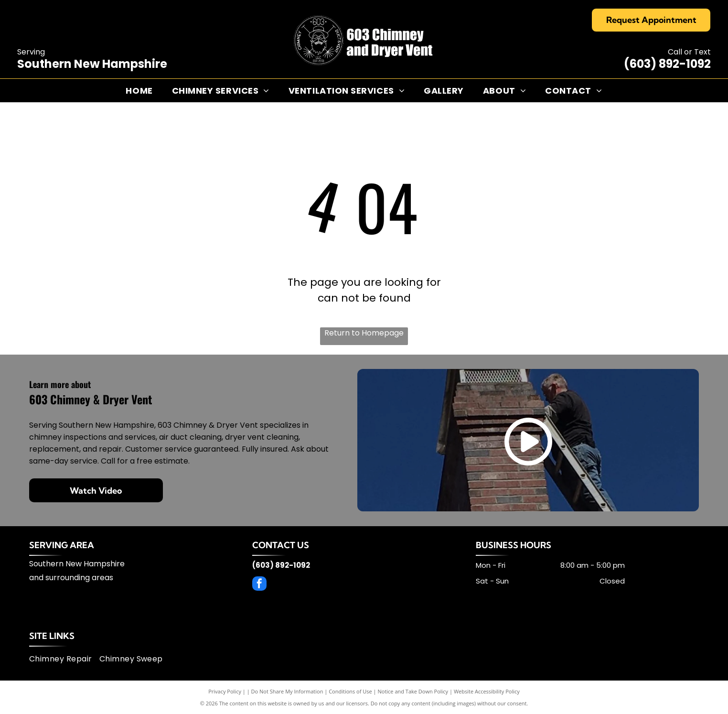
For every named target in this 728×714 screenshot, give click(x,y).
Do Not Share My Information (287, 691)
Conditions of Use (350, 691)
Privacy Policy (225, 691)
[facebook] (259, 585)
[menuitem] (139, 90)
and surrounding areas (71, 578)
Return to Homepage (364, 333)
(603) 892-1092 (667, 64)
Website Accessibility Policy (487, 691)
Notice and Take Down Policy (413, 691)
